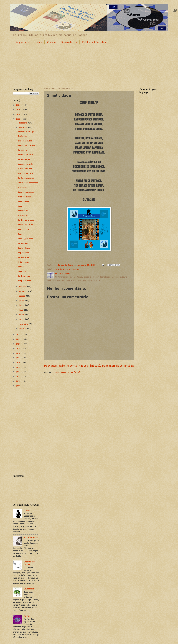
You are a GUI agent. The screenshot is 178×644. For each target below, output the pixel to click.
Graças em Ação (26, 164)
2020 (19, 344)
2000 (19, 386)
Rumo (20, 234)
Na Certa (22, 150)
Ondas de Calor (26, 225)
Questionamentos (26, 192)
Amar (20, 206)
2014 (19, 372)
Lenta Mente (24, 248)
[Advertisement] (89, 64)
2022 (19, 335)
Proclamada (23, 201)
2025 (19, 110)
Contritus (23, 211)
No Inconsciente (26, 178)
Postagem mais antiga (118, 366)
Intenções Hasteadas (28, 183)
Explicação (23, 253)
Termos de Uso (69, 42)
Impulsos (22, 271)
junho (22, 305)
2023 (19, 119)
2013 (19, 376)
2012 (19, 381)
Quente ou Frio (26, 155)
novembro (23, 128)
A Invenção (23, 262)
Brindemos (23, 243)
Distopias (23, 215)
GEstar (27, 510)
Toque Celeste (31, 537)
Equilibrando (30, 589)
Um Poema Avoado (26, 220)
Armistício (23, 229)
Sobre (39, 42)
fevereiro (24, 324)
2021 (19, 339)
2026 (19, 105)
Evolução (22, 136)
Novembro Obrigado (27, 131)
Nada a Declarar (26, 173)
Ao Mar (27, 616)
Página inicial (23, 42)
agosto (22, 296)
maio (21, 310)
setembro (23, 291)
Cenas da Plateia (27, 145)
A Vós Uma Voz (25, 169)
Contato (51, 42)
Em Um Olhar (24, 257)
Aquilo (21, 267)
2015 (19, 367)
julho (22, 301)
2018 (19, 353)
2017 (19, 358)
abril (22, 314)
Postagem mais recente (61, 366)
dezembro (23, 123)
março (22, 319)
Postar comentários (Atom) (67, 372)
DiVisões (22, 187)
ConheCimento (24, 197)
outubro (23, 287)
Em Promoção (24, 159)
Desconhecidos (25, 141)
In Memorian (24, 276)
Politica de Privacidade (94, 42)
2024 (19, 114)
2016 (19, 362)
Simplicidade (24, 281)
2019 (19, 348)
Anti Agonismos (26, 239)
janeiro (23, 328)
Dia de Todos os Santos (67, 269)
